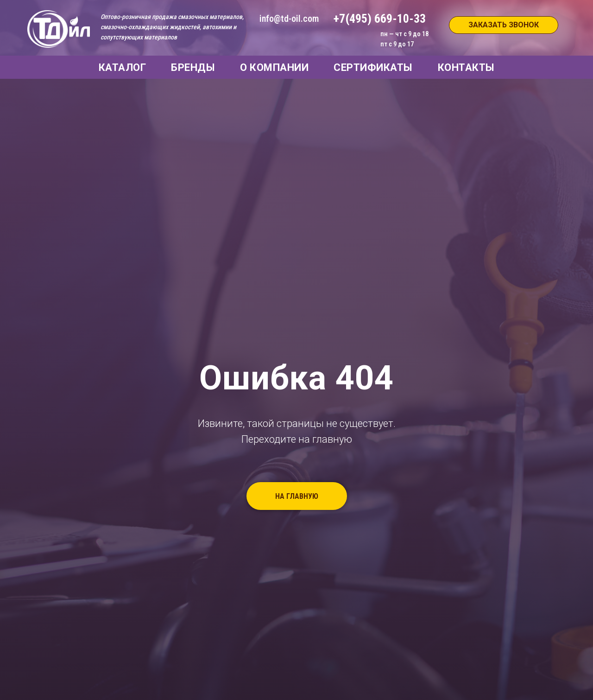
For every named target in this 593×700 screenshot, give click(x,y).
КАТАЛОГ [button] (123, 67)
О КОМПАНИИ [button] (274, 67)
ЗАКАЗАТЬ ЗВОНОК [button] (504, 25)
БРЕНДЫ (193, 67)
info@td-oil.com (289, 19)
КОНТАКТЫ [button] (466, 67)
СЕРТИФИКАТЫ (373, 67)
